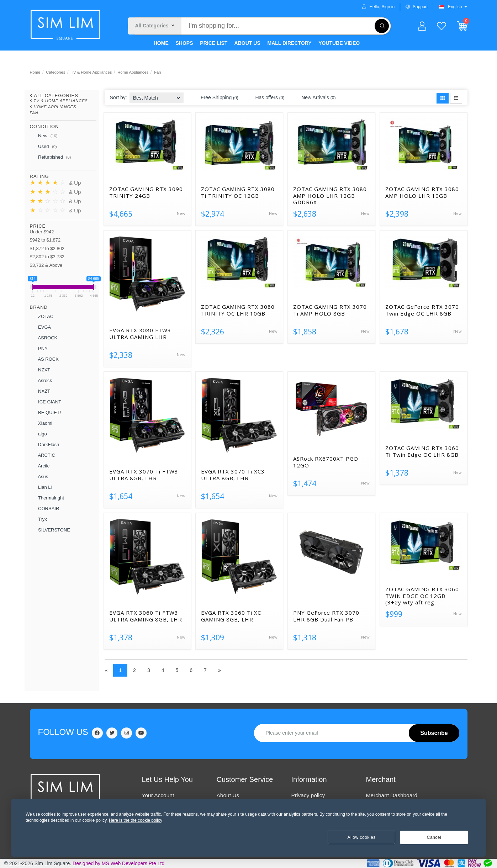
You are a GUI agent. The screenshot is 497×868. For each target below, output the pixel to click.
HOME (160, 43)
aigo (38, 434)
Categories (55, 72)
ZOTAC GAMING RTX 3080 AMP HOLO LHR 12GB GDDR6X (330, 196)
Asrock (41, 381)
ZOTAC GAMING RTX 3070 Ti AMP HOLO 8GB (330, 310)
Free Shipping (215, 98)
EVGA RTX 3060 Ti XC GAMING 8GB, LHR (231, 616)
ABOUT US (247, 43)
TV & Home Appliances (91, 72)
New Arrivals (314, 98)
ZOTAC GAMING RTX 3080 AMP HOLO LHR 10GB (422, 192)
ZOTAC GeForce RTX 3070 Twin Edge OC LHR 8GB (422, 310)
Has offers (266, 98)
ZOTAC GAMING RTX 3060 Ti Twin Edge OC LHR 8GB (422, 451)
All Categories (56, 96)
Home (35, 72)
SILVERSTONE (50, 530)
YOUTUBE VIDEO (339, 43)
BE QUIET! (46, 413)
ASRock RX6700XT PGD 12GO (326, 462)
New (44, 136)
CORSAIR (45, 509)
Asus (39, 477)
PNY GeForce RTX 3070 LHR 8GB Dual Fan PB (326, 616)
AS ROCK (44, 359)
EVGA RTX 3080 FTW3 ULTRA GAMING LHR (140, 334)
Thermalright (47, 498)
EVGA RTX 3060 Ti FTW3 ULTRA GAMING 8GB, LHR (146, 616)
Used (43, 147)
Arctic (40, 466)
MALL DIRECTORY (289, 43)
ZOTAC (42, 317)
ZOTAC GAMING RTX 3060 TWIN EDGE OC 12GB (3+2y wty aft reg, (422, 596)
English (455, 7)
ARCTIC (43, 455)
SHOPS (184, 43)
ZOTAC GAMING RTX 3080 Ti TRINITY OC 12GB (238, 192)
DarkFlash (45, 445)
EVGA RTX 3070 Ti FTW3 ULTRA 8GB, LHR (144, 475)
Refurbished (51, 158)
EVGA (41, 327)
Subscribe (434, 733)
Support (417, 7)
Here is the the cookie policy (136, 820)
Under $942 (42, 232)
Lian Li (41, 487)
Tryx (38, 519)
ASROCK (44, 338)
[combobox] (157, 96)
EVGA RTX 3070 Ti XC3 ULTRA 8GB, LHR (233, 475)
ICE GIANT (46, 402)
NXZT (40, 391)
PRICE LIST (213, 43)
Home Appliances (133, 72)
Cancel (434, 837)
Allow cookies (362, 837)
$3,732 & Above (46, 265)
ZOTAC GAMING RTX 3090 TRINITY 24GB (146, 192)
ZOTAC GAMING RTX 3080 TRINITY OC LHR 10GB (238, 310)
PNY (39, 349)
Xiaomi (41, 423)
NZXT (40, 370)
